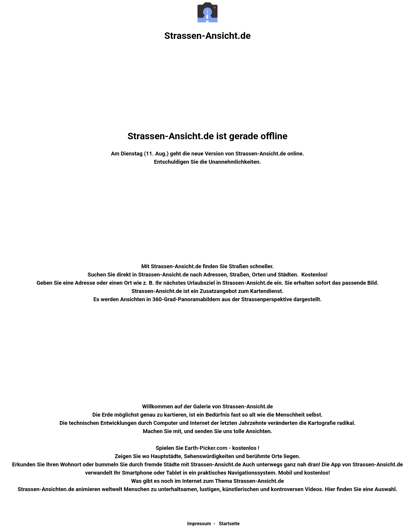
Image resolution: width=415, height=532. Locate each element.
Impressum (199, 524)
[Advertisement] (207, 86)
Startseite (229, 524)
